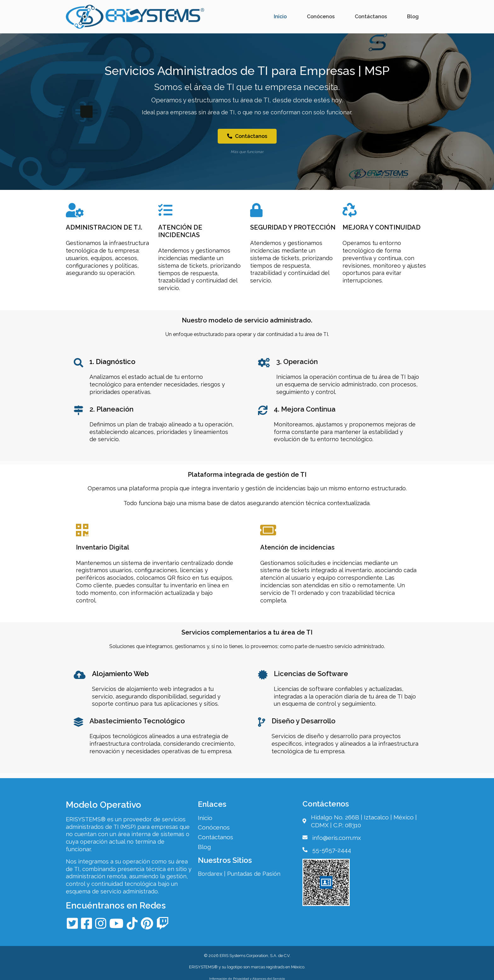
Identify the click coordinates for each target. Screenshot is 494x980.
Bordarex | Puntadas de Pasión (240, 873)
